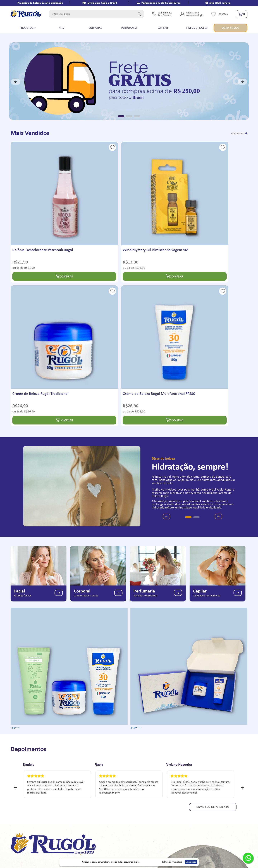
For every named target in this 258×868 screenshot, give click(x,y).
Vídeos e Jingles (21, 802)
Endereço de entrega (142, 808)
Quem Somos (20, 789)
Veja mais (237, 133)
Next (242, 82)
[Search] (139, 14)
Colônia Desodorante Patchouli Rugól (38, 204)
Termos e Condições (82, 789)
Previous (16, 82)
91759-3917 (202, 789)
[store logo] (26, 14)
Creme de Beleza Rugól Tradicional (151, 204)
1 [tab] (121, 116)
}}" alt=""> (189, 476)
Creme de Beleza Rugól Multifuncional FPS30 (211, 204)
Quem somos (34, 734)
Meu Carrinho (138, 802)
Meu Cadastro (138, 789)
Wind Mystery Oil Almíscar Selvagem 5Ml (94, 204)
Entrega (75, 795)
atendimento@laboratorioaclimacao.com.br (219, 795)
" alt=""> (69, 476)
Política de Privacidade (25, 795)
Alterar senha (137, 814)
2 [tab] (129, 116)
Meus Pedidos (137, 795)
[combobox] (96, 14)
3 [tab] (137, 116)
